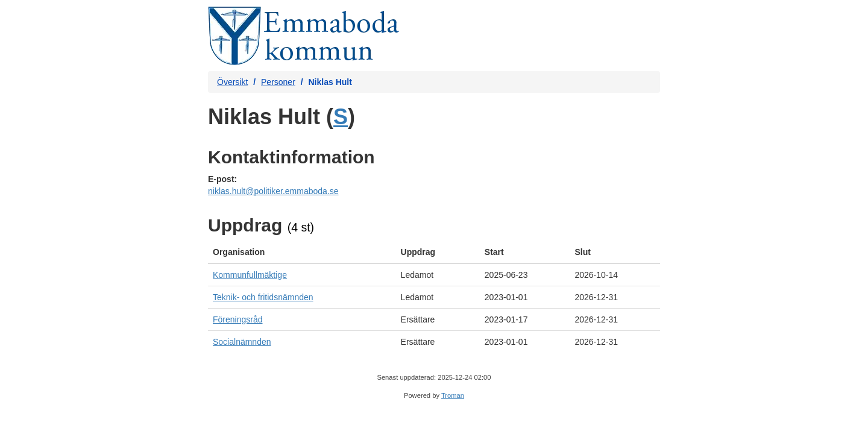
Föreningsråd (238, 319)
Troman (453, 395)
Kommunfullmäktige (250, 275)
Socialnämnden (242, 342)
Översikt (232, 82)
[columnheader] (302, 252)
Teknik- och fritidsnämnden (263, 297)
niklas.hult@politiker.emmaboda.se (273, 191)
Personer (278, 82)
